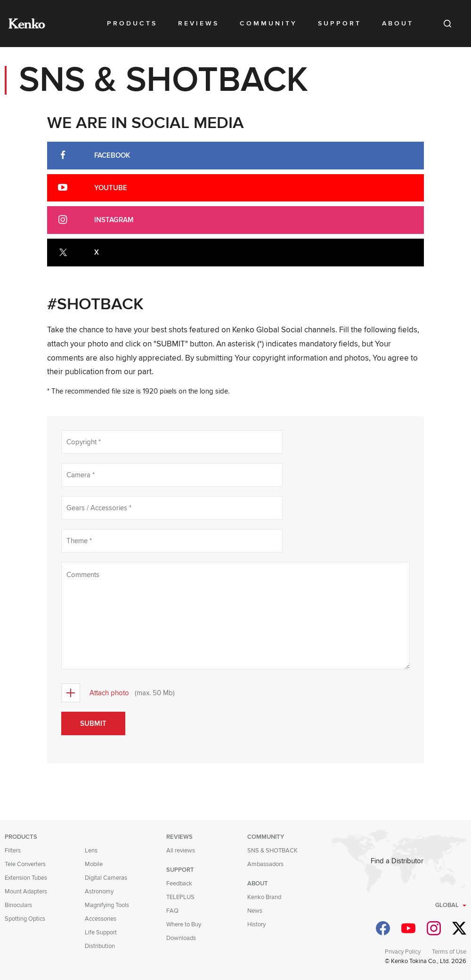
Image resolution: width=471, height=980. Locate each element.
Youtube (111, 188)
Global (447, 905)
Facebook (112, 155)
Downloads (181, 938)
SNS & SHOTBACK (272, 851)
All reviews (181, 851)
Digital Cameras (106, 878)
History (256, 924)
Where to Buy (184, 924)
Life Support (101, 932)
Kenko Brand (264, 897)
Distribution (100, 946)
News (255, 911)
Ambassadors (265, 864)
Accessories (101, 919)
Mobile (94, 864)
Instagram (114, 220)
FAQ (172, 911)
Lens (91, 851)
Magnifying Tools (107, 905)
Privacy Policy (403, 952)
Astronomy (99, 892)
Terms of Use (449, 952)
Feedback (179, 884)
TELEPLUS (180, 897)
